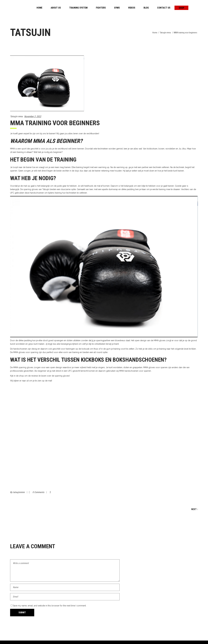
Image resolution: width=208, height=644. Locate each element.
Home (155, 33)
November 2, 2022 (33, 116)
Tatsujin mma (165, 33)
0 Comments (39, 492)
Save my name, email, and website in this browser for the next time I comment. (50, 606)
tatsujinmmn (19, 492)
